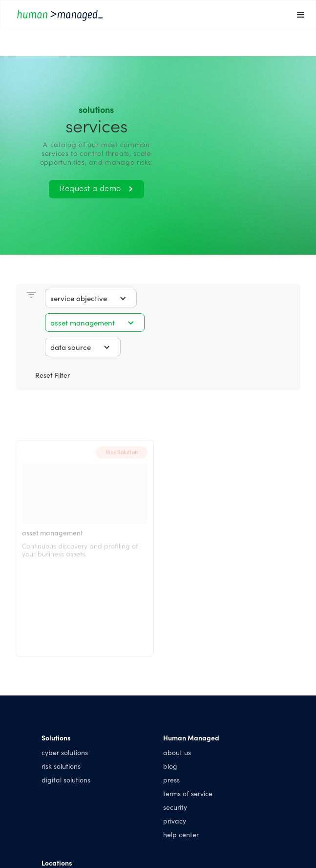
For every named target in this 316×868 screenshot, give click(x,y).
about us (177, 752)
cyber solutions (65, 752)
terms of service (188, 793)
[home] (143, 15)
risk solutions (61, 766)
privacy (175, 821)
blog (170, 766)
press (171, 780)
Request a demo (96, 188)
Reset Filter (53, 375)
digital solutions (66, 780)
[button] (301, 15)
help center (181, 834)
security (175, 807)
